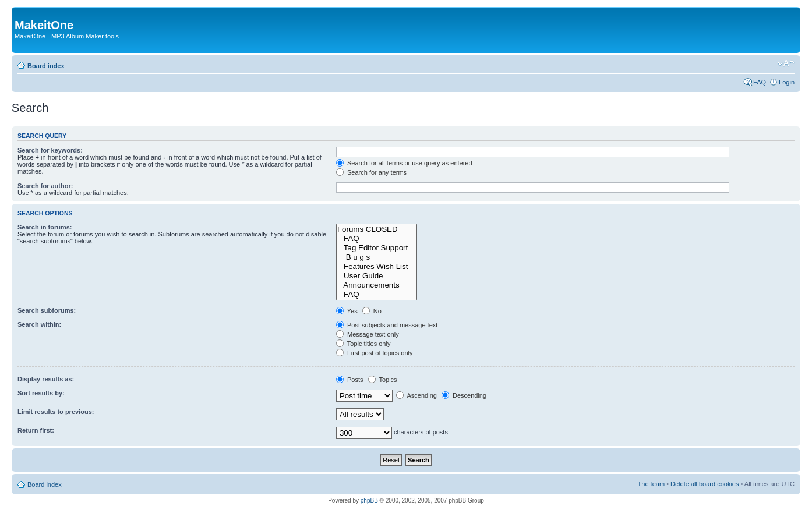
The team (651, 484)
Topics (383, 380)
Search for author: (45, 186)
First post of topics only (375, 353)
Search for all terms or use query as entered (404, 163)
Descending (464, 395)
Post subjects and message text (387, 325)
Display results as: (46, 379)
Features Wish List (377, 267)
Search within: (39, 324)
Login (787, 82)
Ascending (416, 395)
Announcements (377, 285)
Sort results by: (41, 393)
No (372, 311)
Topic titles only (363, 344)
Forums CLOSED (377, 229)
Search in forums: (45, 227)
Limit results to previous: (56, 412)
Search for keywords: (50, 150)
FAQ (760, 82)
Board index (46, 66)
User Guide (377, 276)
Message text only (368, 334)
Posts (350, 380)
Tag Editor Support (377, 248)
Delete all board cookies (705, 484)
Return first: (36, 430)
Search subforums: (47, 310)
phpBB (369, 500)
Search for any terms (371, 172)
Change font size (786, 63)
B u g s (377, 257)
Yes (347, 311)
